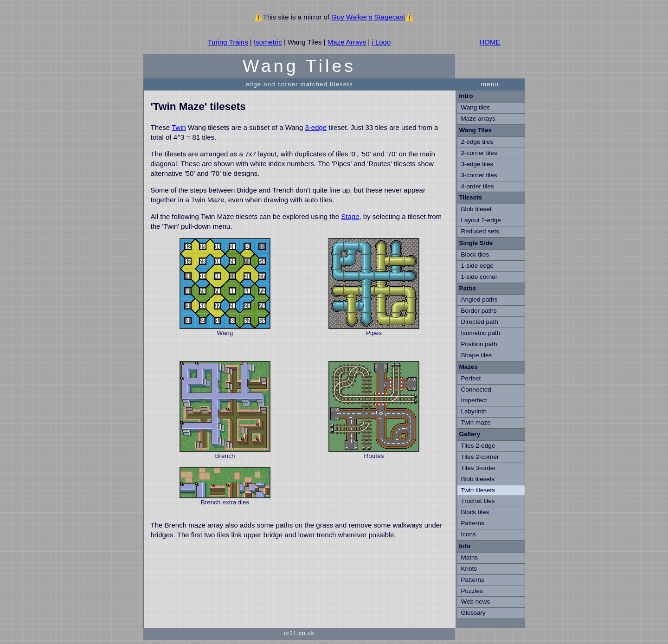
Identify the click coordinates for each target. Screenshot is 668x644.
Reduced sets (480, 231)
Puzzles (472, 591)
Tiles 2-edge (478, 446)
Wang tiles (476, 107)
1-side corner (479, 277)
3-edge (316, 127)
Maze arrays (478, 119)
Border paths (479, 311)
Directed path (480, 322)
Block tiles (475, 254)
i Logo (381, 42)
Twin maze (476, 422)
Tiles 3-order (479, 468)
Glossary (473, 613)
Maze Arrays (347, 42)
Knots (469, 569)
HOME (490, 42)
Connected (476, 390)
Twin (179, 127)
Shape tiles (477, 355)
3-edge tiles (477, 164)
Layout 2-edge (481, 220)
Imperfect (474, 400)
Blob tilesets (478, 479)
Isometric (268, 42)
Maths (470, 557)
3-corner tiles (479, 175)
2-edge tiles (477, 142)
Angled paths (479, 299)
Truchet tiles (478, 501)
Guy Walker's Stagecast (368, 17)
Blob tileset (476, 209)
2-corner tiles (479, 153)
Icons (469, 534)
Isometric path (481, 333)
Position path (479, 344)
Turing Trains (228, 42)
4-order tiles (478, 186)
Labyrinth (474, 411)
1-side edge (478, 266)
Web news (476, 602)
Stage (350, 216)
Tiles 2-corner (480, 457)
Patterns (473, 523)
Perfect (471, 378)
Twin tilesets (478, 490)
